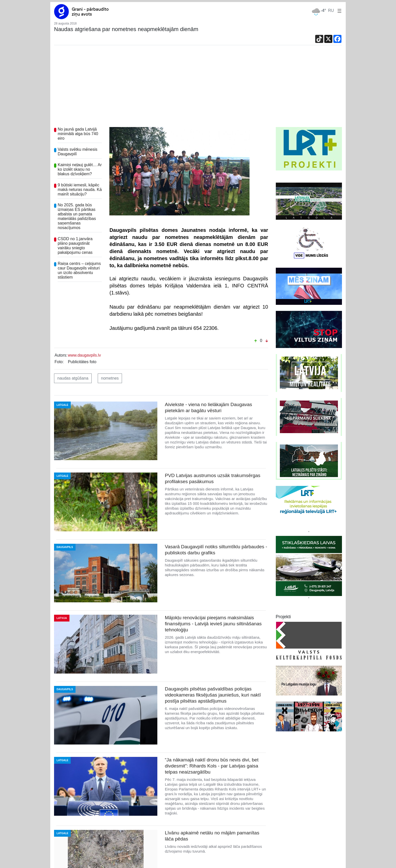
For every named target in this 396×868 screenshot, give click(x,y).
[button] (338, 10)
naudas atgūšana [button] (73, 378)
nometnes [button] (110, 378)
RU (331, 10)
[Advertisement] (198, 89)
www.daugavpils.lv (84, 355)
